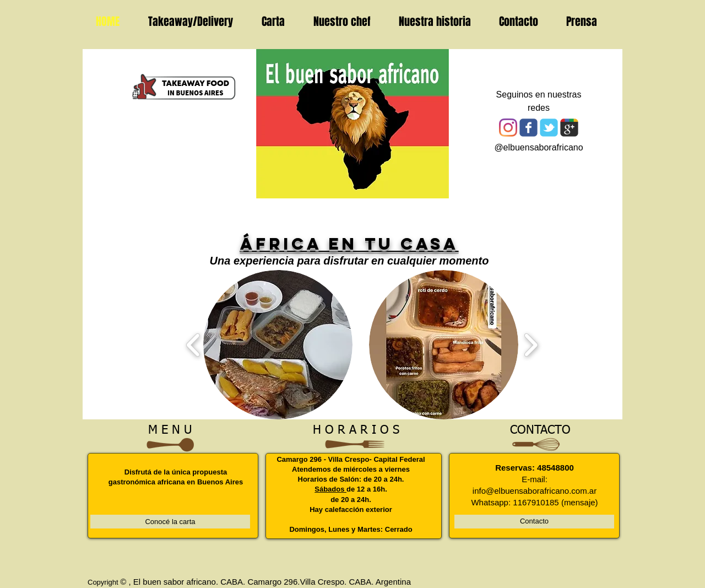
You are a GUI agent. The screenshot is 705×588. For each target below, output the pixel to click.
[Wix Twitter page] (549, 128)
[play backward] (194, 345)
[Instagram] (508, 128)
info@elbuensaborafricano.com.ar (535, 491)
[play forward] (531, 345)
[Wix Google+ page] (569, 128)
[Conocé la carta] (170, 522)
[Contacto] (534, 522)
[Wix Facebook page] (528, 128)
